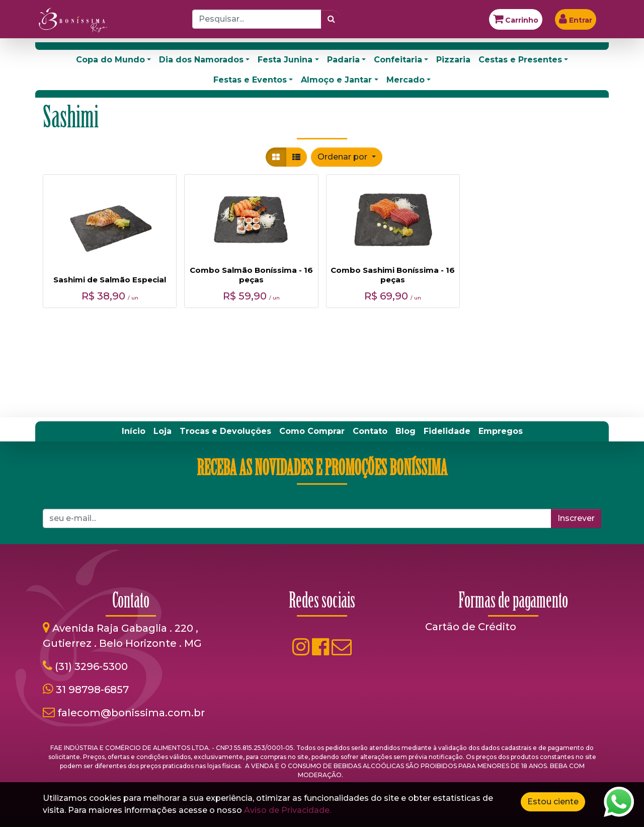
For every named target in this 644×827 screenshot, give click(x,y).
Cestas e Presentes (520, 60)
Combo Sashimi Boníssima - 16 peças (393, 275)
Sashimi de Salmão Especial (110, 280)
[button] (346, 157)
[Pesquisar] (331, 19)
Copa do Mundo (110, 60)
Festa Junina (285, 60)
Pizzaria (453, 60)
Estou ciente (553, 802)
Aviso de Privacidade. (288, 810)
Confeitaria (398, 60)
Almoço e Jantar (336, 80)
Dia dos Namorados (201, 60)
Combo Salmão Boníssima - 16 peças (251, 275)
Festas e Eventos (250, 80)
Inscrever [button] (576, 518)
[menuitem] (134, 431)
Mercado (406, 80)
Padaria (343, 60)
